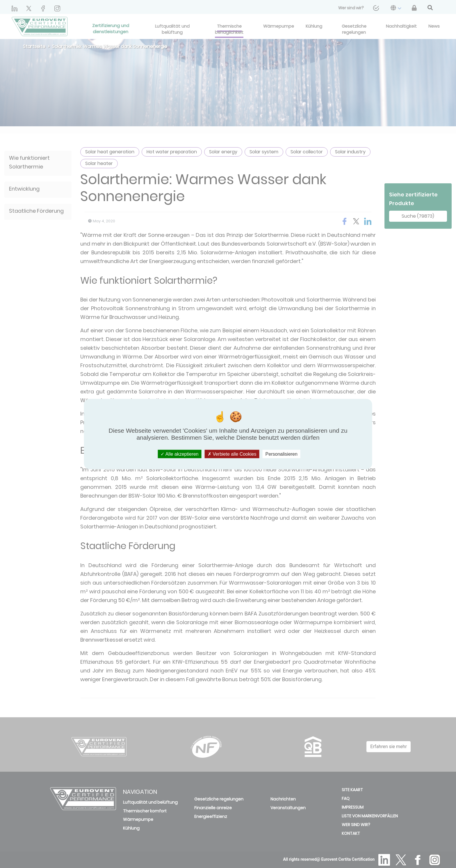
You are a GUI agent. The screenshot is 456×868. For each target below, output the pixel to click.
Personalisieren (282, 454)
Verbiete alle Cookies (232, 454)
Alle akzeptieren (179, 454)
